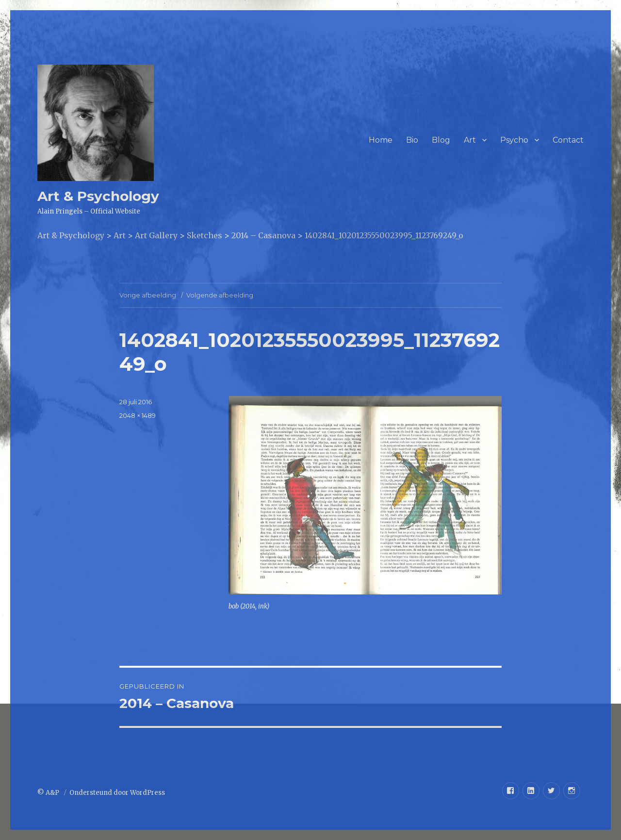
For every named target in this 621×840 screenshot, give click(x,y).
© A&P (49, 793)
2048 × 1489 (138, 415)
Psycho (514, 140)
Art (470, 140)
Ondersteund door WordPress (117, 793)
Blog (441, 140)
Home (381, 140)
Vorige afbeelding (148, 295)
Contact (568, 140)
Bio (412, 140)
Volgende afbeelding (220, 295)
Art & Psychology (98, 196)
